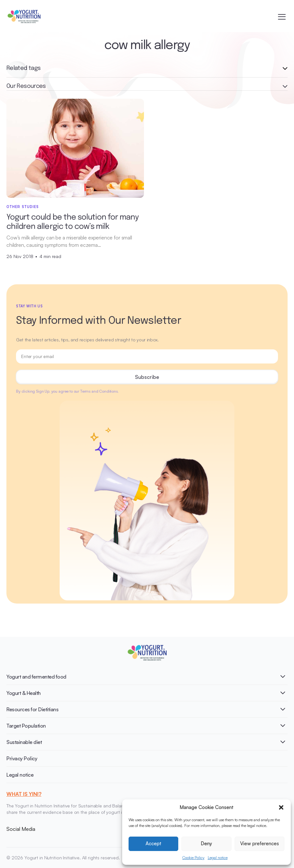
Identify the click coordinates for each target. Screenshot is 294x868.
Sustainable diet (24, 742)
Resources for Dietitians (32, 709)
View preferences (260, 843)
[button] (281, 807)
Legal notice (218, 858)
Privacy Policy (22, 758)
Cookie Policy (193, 858)
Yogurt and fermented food (36, 677)
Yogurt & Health (24, 693)
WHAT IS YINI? (24, 794)
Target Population (26, 726)
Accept (153, 843)
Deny (206, 843)
